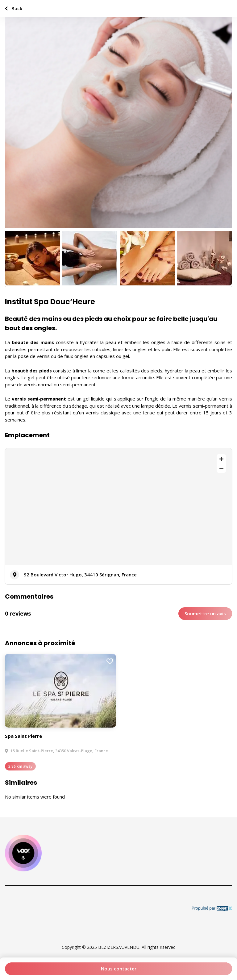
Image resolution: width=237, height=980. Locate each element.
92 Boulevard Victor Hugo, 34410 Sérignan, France (80, 575)
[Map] (118, 507)
